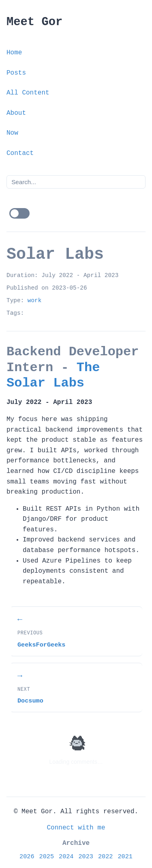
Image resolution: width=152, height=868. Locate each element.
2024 (66, 857)
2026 (27, 857)
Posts (16, 73)
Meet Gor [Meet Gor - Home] (34, 22)
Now (12, 133)
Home (14, 53)
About (16, 113)
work (35, 301)
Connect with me (76, 828)
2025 (47, 857)
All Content (28, 93)
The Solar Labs (53, 375)
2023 (86, 857)
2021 (125, 857)
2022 (105, 857)
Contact (20, 153)
